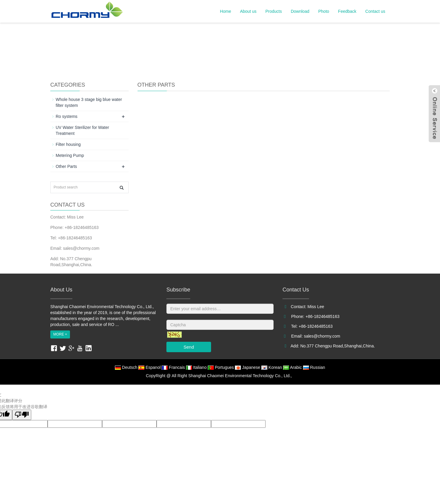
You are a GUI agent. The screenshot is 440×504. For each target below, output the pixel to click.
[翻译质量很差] (22, 415)
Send (189, 347)
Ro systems (67, 116)
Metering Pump (70, 155)
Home (226, 11)
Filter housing (68, 144)
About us (248, 11)
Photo (324, 11)
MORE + (60, 334)
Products (273, 11)
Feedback (347, 11)
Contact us (375, 11)
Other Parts (66, 166)
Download (300, 11)
